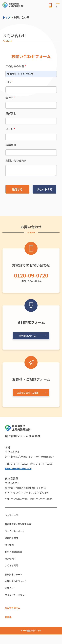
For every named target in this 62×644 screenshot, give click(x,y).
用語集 (9, 626)
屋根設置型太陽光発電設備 (21, 525)
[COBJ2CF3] (31, 121)
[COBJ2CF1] (31, 105)
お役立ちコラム (14, 617)
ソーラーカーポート (17, 533)
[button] (17, 189)
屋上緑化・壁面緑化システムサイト (21, 468)
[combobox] (31, 74)
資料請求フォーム (27, 335)
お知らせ (10, 595)
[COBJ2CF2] (31, 153)
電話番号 (11, 145)
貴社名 (10, 98)
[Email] (31, 137)
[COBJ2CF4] (31, 171)
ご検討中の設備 (16, 66)
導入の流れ (12, 563)
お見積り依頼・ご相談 (27, 392)
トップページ (13, 516)
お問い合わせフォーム (18, 588)
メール (10, 129)
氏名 (9, 82)
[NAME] (31, 90)
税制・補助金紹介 (16, 555)
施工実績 (10, 548)
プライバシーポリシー (18, 603)
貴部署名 (11, 113)
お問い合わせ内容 (16, 160)
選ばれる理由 (13, 540)
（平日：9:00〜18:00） (31, 277)
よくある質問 (13, 570)
